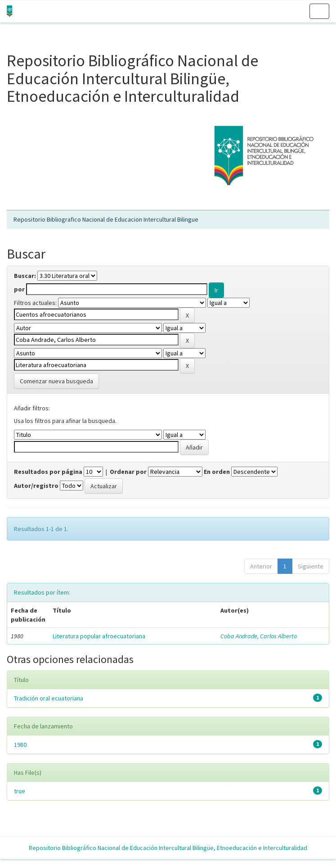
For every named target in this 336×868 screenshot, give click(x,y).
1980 (20, 745)
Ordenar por (128, 472)
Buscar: (25, 276)
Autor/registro (36, 486)
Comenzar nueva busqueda (56, 381)
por (19, 289)
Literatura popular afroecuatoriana (99, 636)
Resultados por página (48, 472)
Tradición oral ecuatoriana (49, 698)
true (20, 791)
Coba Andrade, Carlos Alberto (259, 636)
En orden (217, 472)
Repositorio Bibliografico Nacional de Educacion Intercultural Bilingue (106, 219)
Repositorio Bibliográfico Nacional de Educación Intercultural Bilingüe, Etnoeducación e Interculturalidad (168, 848)
